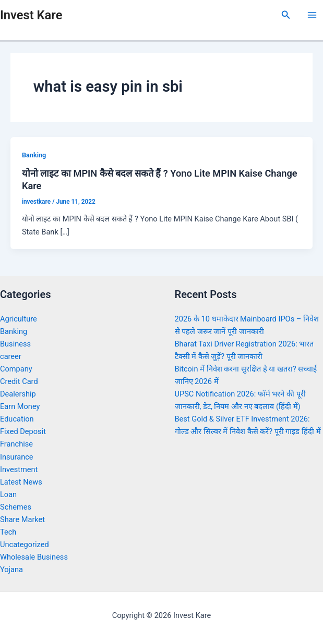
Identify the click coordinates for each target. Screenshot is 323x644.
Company (16, 369)
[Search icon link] (286, 15)
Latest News (21, 482)
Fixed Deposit (23, 431)
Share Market (22, 519)
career (11, 356)
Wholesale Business (34, 557)
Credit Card (19, 381)
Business (15, 344)
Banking (34, 155)
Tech (8, 532)
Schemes (16, 507)
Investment (19, 469)
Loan (8, 494)
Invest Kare (31, 15)
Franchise (16, 444)
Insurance (17, 457)
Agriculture (19, 319)
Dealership (18, 394)
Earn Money (20, 406)
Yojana (11, 569)
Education (17, 419)
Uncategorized (25, 544)
